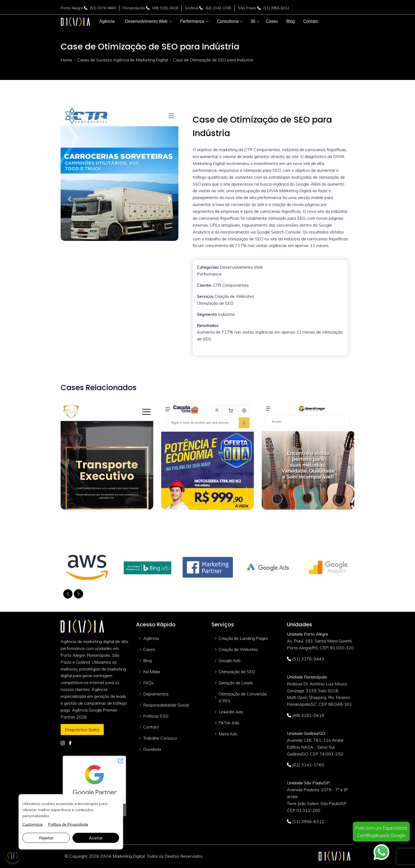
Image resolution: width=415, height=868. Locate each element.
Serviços (205, 296)
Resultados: (208, 325)
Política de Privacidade (68, 824)
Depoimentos (156, 694)
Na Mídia (152, 672)
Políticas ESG (156, 716)
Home (66, 60)
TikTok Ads (229, 723)
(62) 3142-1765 (218, 8)
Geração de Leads (236, 683)
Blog (147, 660)
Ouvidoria (152, 749)
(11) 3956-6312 (276, 8)
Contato (151, 727)
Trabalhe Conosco (160, 738)
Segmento (207, 314)
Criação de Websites (238, 649)
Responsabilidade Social (166, 705)
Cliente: (204, 285)
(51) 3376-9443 (103, 8)
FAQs (148, 683)
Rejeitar (46, 838)
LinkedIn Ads (231, 712)
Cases (149, 649)
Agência (151, 638)
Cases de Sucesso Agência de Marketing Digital (123, 60)
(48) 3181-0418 (165, 8)
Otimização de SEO (237, 672)
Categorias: (208, 267)
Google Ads (230, 660)
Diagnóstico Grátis (82, 730)
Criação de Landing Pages (243, 638)
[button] (146, 21)
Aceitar (96, 838)
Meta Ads (228, 734)
